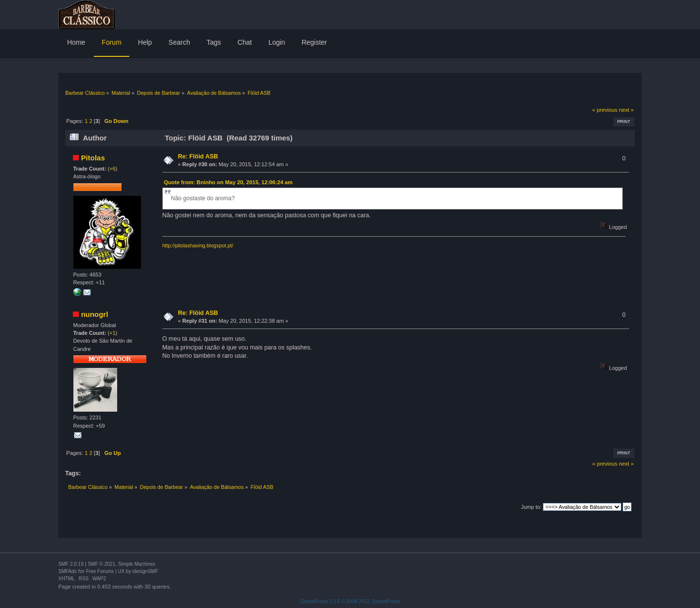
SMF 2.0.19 (71, 564)
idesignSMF (145, 571)
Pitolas (93, 158)
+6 (113, 169)
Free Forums (100, 571)
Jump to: (531, 507)
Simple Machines (137, 564)
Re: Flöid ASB (198, 156)
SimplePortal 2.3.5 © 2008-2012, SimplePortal (350, 601)
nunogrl (95, 314)
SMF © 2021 (102, 564)
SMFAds (68, 571)
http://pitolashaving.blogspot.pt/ (198, 245)
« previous (605, 110)
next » (626, 110)
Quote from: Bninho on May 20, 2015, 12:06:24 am (228, 182)
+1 (113, 333)
